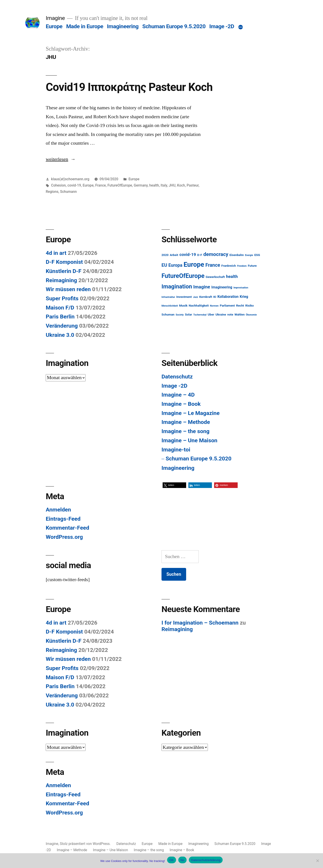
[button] (174, 485)
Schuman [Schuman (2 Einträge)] (168, 314)
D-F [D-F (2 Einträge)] (200, 255)
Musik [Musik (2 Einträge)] (183, 305)
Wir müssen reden (68, 289)
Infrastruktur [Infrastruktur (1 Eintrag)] (168, 297)
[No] (317, 861)
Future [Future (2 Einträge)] (252, 266)
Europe (54, 26)
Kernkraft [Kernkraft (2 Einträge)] (206, 297)
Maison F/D (60, 308)
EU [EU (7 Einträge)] (164, 265)
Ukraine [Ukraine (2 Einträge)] (221, 314)
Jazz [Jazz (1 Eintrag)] (196, 297)
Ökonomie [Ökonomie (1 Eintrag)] (251, 315)
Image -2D (222, 26)
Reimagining (61, 280)
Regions (52, 192)
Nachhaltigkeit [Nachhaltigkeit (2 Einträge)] (199, 305)
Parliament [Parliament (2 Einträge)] (227, 305)
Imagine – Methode (186, 422)
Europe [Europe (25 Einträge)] (194, 264)
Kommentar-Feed (67, 528)
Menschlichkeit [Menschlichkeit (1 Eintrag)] (170, 306)
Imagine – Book (181, 404)
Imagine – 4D (178, 395)
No (182, 860)
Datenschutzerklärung (206, 860)
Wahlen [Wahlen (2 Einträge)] (240, 314)
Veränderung (62, 326)
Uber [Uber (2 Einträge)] (211, 314)
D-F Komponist (64, 262)
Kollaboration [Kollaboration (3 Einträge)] (228, 297)
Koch (181, 185)
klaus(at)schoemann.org (70, 179)
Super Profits (62, 298)
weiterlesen (57, 159)
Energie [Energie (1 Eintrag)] (249, 255)
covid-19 (74, 185)
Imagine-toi (176, 450)
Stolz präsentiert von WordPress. (86, 844)
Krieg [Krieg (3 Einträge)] (244, 297)
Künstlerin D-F (64, 271)
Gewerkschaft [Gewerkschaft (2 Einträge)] (215, 277)
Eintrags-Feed (63, 519)
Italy (164, 185)
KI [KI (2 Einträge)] (215, 297)
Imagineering (123, 26)
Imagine (55, 18)
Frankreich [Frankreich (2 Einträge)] (229, 266)
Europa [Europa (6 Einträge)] (175, 265)
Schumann (68, 192)
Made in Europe (85, 26)
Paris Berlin (60, 317)
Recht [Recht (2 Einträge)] (240, 305)
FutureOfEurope (120, 185)
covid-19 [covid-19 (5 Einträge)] (188, 255)
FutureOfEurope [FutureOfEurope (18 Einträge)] (183, 276)
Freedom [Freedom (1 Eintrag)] (242, 266)
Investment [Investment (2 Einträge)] (184, 297)
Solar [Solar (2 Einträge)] (188, 314)
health (154, 185)
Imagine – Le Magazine (191, 413)
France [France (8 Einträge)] (213, 265)
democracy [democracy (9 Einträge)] (216, 254)
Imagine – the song (185, 431)
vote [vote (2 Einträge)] (230, 314)
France (100, 185)
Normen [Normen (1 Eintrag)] (214, 306)
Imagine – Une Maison (189, 440)
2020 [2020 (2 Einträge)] (165, 255)
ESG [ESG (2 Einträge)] (257, 255)
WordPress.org (64, 537)
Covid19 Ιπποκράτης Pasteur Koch (129, 87)
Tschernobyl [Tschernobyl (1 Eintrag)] (200, 315)
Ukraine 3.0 (60, 335)
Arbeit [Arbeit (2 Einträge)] (174, 255)
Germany (141, 185)
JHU (172, 185)
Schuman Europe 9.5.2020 (174, 26)
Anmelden (58, 510)
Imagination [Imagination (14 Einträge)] (177, 286)
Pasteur (193, 185)
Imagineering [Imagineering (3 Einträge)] (222, 287)
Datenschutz (177, 377)
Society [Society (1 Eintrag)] (180, 315)
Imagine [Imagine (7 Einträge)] (202, 287)
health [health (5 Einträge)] (232, 277)
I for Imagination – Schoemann (200, 623)
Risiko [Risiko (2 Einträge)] (250, 305)
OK (171, 860)
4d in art (56, 253)
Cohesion (58, 185)
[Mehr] (241, 27)
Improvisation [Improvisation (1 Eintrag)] (241, 288)
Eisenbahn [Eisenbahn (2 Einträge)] (237, 255)
